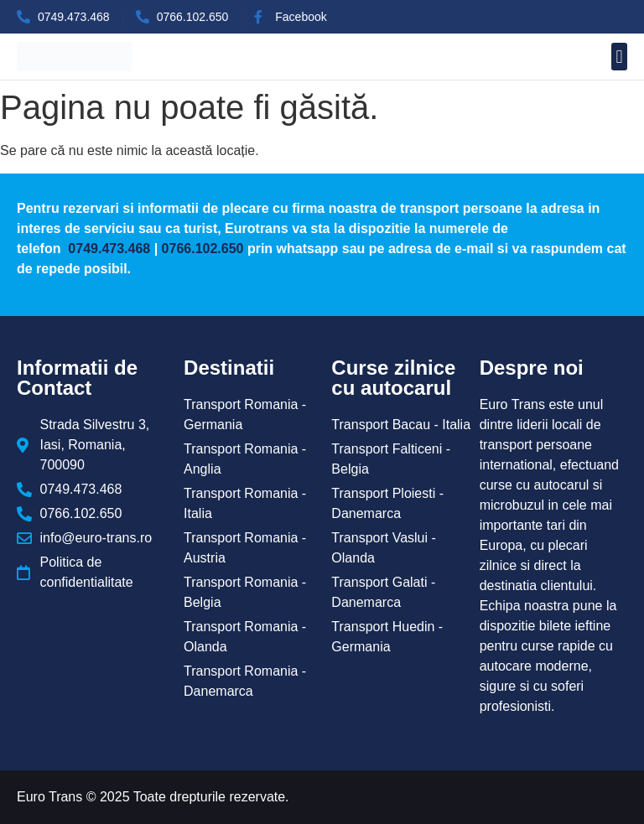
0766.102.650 (203, 249)
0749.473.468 (107, 249)
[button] (619, 57)
